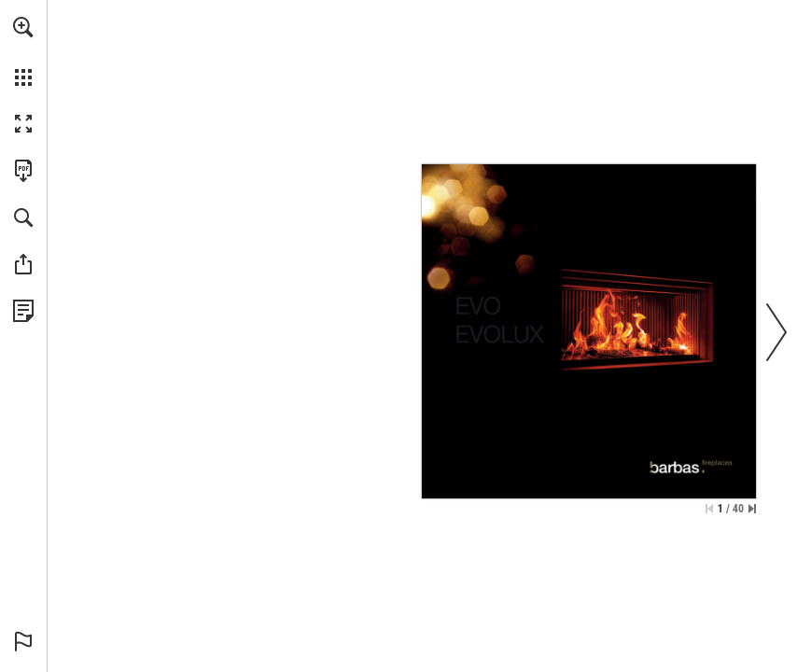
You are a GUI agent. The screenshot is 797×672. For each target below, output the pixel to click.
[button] (23, 27)
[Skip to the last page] (752, 509)
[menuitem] (23, 51)
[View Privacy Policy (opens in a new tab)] (23, 311)
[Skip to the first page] (709, 509)
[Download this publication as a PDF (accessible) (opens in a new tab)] (23, 171)
